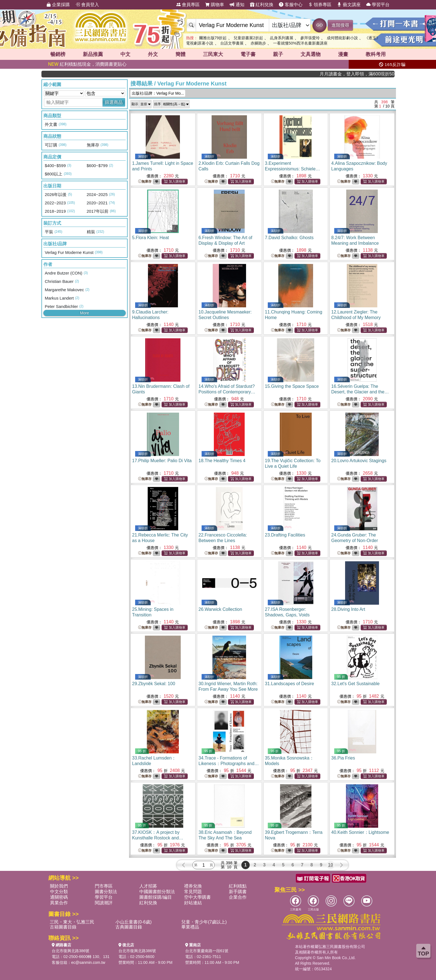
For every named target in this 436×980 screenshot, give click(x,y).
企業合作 (238, 897)
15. (292, 386)
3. (293, 169)
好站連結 (193, 903)
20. (359, 461)
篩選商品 (114, 102)
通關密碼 (59, 897)
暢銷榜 (58, 54)
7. (289, 238)
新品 (93, 54)
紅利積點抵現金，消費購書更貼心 (87, 64)
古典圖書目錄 (129, 927)
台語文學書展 (232, 43)
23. (285, 535)
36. (343, 758)
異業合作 (59, 903)
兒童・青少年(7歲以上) (204, 922)
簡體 (180, 54)
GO (319, 25)
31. (290, 684)
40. (360, 832)
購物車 (215, 5)
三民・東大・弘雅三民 (72, 922)
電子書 (248, 54)
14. (227, 392)
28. (348, 609)
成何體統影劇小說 (342, 38)
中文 (125, 54)
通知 (237, 5)
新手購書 (238, 892)
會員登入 (87, 5)
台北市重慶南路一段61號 (207, 951)
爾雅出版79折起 (213, 38)
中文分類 (59, 892)
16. (360, 392)
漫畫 (343, 54)
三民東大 (213, 54)
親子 (278, 54)
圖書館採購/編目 (155, 897)
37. (158, 838)
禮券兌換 (193, 886)
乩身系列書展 (282, 38)
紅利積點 (238, 886)
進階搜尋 (340, 25)
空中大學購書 (197, 897)
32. (355, 684)
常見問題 (193, 892)
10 (331, 865)
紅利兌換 (262, 5)
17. (162, 461)
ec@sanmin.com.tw (88, 962)
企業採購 (58, 5)
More (85, 313)
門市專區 (104, 886)
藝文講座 (349, 5)
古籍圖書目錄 (63, 927)
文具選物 (311, 54)
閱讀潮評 (104, 903)
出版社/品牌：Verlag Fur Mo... (158, 93)
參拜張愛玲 (310, 38)
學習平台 (378, 5)
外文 (153, 54)
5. (151, 238)
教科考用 (376, 54)
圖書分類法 (106, 892)
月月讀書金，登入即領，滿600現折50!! (373, 74)
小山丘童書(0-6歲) (133, 922)
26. (220, 609)
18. (222, 461)
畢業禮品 (190, 927)
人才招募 (148, 886)
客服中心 (291, 5)
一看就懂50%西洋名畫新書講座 (300, 43)
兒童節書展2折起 (248, 38)
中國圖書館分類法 (157, 892)
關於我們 (59, 886)
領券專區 (320, 5)
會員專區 (188, 5)
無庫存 (145, 182)
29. (154, 684)
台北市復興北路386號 (70, 951)
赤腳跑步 (258, 43)
